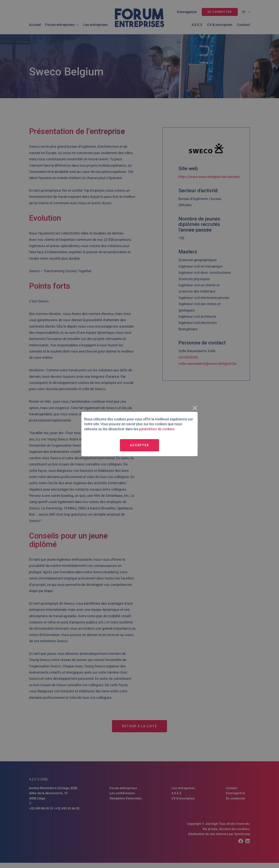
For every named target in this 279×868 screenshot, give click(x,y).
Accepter (139, 445)
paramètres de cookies (157, 429)
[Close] (195, 408)
